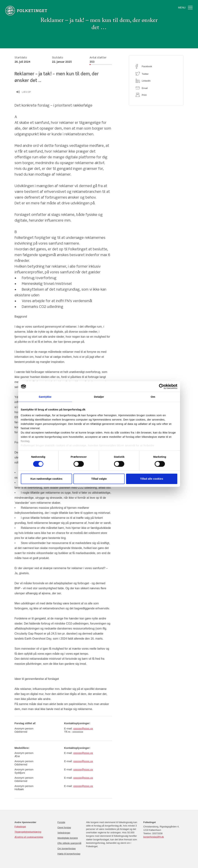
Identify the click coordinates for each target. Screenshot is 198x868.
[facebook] (156, 66)
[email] (156, 88)
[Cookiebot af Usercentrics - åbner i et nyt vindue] (162, 386)
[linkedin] (156, 81)
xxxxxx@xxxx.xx (83, 728)
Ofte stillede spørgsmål (69, 843)
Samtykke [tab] (45, 397)
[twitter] (156, 74)
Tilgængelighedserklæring (28, 832)
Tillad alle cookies (152, 479)
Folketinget (20, 827)
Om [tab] (153, 397)
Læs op (24, 92)
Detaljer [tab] (99, 397)
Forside (61, 822)
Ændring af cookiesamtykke (29, 837)
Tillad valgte (99, 479)
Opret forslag (64, 827)
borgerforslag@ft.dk (154, 837)
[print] (156, 95)
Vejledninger (64, 833)
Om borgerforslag (66, 849)
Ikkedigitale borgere (68, 838)
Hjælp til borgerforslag (69, 854)
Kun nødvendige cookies (46, 479)
